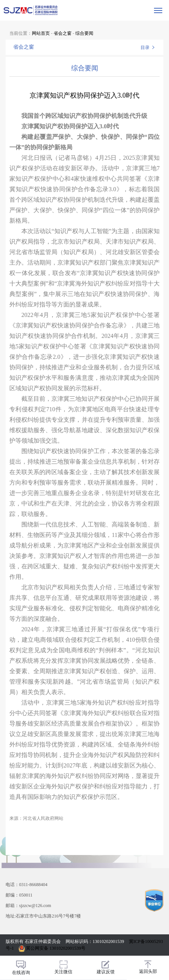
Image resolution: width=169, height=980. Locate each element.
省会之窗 (63, 33)
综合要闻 (84, 33)
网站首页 (41, 33)
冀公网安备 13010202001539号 (52, 948)
